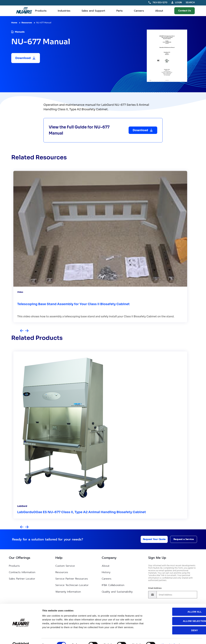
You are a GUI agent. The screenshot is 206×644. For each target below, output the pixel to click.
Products (41, 11)
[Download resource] (26, 58)
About (159, 11)
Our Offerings (20, 558)
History (106, 572)
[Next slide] (27, 331)
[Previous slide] (22, 331)
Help (59, 558)
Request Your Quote (150, 539)
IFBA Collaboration (113, 585)
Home (14, 23)
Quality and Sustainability (117, 592)
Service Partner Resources (72, 579)
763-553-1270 (160, 2)
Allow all (179, 605)
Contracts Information (22, 572)
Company (109, 558)
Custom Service (65, 566)
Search (190, 3)
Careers (139, 11)
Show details (169, 638)
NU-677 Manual (44, 23)
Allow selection (179, 614)
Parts (119, 11)
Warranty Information (68, 592)
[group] (100, 247)
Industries (64, 11)
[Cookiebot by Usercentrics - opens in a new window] (21, 638)
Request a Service (180, 539)
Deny (179, 623)
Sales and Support (93, 11)
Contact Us (185, 11)
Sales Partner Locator (22, 579)
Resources (27, 23)
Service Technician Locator (72, 585)
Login (178, 2)
